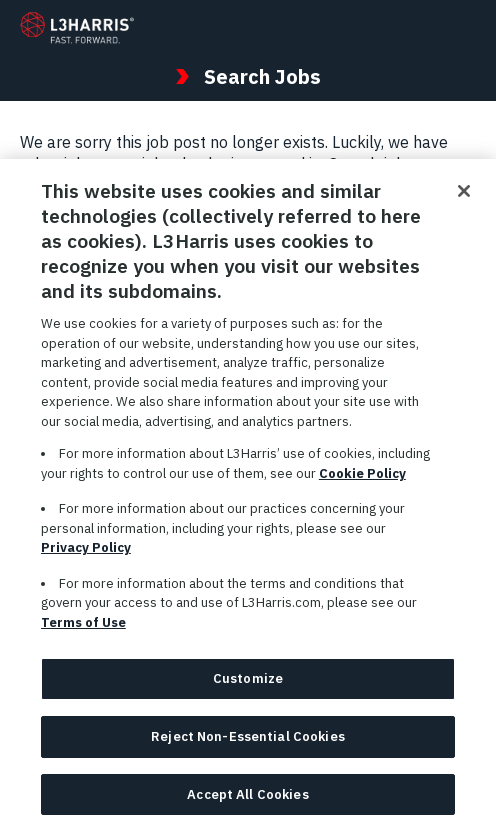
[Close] (464, 198)
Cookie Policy (362, 479)
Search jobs (371, 164)
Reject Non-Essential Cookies (248, 742)
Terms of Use (83, 628)
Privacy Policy (86, 554)
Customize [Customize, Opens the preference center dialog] (248, 685)
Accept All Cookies (247, 800)
